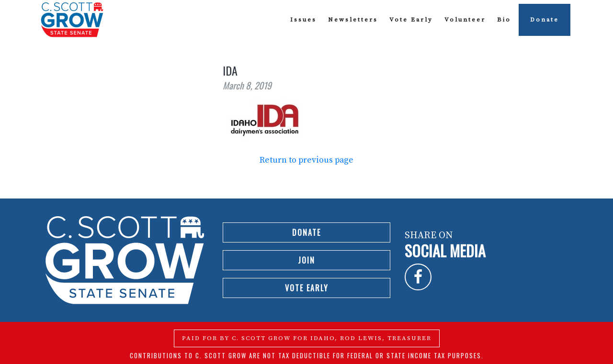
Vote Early (411, 20)
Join (306, 260)
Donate (545, 20)
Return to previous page (306, 160)
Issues (303, 20)
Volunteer (465, 20)
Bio (504, 20)
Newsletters (353, 20)
